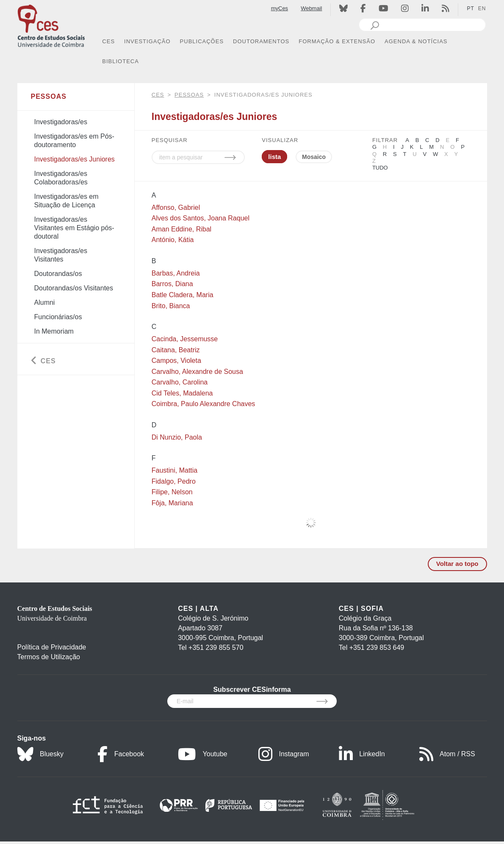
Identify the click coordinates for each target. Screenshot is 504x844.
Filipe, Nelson (172, 492)
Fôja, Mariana (172, 503)
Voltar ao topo (457, 564)
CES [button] (108, 41)
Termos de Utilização (49, 657)
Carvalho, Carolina (180, 382)
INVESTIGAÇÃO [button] (147, 41)
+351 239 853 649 (377, 648)
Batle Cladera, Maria (183, 295)
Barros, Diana (172, 284)
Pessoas (189, 95)
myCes (280, 8)
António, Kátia (173, 240)
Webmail (311, 8)
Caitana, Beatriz (176, 350)
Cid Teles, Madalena (182, 393)
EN (482, 8)
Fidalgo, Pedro (174, 481)
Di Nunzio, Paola (177, 437)
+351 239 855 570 (216, 648)
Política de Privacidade (52, 647)
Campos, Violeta (176, 361)
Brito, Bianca (171, 306)
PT (470, 8)
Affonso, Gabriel (176, 208)
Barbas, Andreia (176, 273)
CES (158, 95)
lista (274, 157)
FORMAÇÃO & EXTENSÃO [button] (337, 41)
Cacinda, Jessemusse (185, 339)
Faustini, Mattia (174, 470)
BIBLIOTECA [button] (120, 61)
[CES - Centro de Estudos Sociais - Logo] (51, 25)
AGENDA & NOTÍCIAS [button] (416, 41)
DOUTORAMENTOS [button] (261, 41)
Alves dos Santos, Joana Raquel (201, 218)
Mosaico (314, 157)
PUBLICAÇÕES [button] (202, 41)
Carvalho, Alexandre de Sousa (197, 372)
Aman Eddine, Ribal (181, 229)
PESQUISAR (170, 140)
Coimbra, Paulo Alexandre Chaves (204, 404)
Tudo (380, 168)
